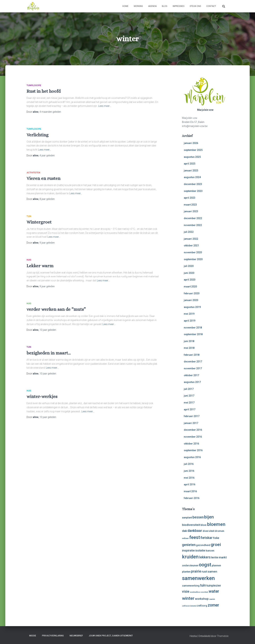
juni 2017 (189, 396)
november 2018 (193, 328)
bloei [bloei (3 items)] (204, 525)
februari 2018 (192, 355)
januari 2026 (191, 143)
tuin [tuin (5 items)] (203, 585)
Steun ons (195, 6)
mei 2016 (189, 478)
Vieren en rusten (43, 178)
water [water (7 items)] (214, 591)
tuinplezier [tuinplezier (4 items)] (214, 585)
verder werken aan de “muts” (56, 309)
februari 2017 (192, 416)
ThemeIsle (223, 636)
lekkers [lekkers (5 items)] (205, 557)
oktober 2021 (191, 246)
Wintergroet (39, 222)
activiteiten (33, 173)
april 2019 (190, 321)
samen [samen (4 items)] (212, 571)
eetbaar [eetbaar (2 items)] (185, 538)
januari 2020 (191, 300)
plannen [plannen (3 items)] (216, 565)
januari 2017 (191, 423)
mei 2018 (189, 348)
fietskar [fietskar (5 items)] (206, 538)
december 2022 (193, 218)
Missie (33, 636)
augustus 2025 (192, 157)
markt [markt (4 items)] (223, 557)
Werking (138, 6)
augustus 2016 (192, 457)
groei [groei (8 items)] (216, 545)
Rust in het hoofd (44, 91)
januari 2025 (191, 171)
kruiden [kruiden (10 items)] (190, 557)
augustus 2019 (192, 307)
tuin (29, 216)
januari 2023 (191, 211)
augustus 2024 (192, 177)
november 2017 (193, 368)
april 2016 (190, 484)
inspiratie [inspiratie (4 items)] (188, 550)
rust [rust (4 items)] (204, 571)
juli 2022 (189, 232)
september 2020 (193, 259)
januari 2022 (191, 239)
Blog (165, 6)
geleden (50, 112)
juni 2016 (189, 471)
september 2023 (193, 191)
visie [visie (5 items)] (186, 592)
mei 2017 (189, 403)
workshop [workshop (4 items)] (202, 599)
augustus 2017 (192, 382)
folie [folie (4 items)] (216, 538)
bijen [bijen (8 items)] (209, 517)
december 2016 (193, 430)
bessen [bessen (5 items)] (198, 517)
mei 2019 (189, 314)
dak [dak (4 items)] (185, 531)
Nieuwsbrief (76, 636)
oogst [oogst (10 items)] (205, 565)
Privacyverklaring (53, 636)
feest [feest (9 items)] (195, 537)
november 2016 (193, 437)
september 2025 (193, 150)
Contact (211, 6)
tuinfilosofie (34, 85)
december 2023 (193, 184)
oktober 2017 (191, 375)
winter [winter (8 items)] (188, 598)
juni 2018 (189, 341)
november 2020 (193, 252)
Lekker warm (40, 266)
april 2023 (190, 198)
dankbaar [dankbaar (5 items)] (195, 531)
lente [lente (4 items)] (215, 557)
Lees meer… (105, 106)
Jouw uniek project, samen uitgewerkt (111, 636)
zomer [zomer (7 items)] (213, 605)
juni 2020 (189, 273)
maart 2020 (190, 287)
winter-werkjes (42, 396)
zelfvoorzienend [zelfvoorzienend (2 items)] (189, 606)
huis (29, 260)
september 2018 (193, 334)
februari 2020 (192, 293)
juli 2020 (189, 266)
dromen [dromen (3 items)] (219, 531)
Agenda (152, 6)
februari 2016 (192, 498)
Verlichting (38, 135)
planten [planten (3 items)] (186, 572)
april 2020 (190, 280)
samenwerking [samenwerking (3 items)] (191, 586)
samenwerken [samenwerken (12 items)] (198, 578)
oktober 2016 (191, 444)
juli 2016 (189, 464)
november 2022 (193, 225)
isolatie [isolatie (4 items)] (200, 550)
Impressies (178, 6)
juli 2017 (189, 389)
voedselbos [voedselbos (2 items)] (195, 592)
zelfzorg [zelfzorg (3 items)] (202, 606)
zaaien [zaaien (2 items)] (212, 599)
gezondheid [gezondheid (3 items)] (203, 545)
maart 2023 (190, 205)
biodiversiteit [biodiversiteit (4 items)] (191, 525)
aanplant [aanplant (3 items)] (187, 518)
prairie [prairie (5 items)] (196, 571)
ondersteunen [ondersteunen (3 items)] (190, 565)
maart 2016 (190, 491)
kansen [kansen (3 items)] (210, 551)
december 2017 (193, 362)
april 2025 (190, 164)
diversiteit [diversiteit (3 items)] (208, 531)
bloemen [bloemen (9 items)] (216, 524)
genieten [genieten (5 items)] (189, 545)
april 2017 (190, 409)
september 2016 (193, 450)
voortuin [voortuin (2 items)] (205, 592)
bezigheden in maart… (49, 353)
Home (125, 6)
